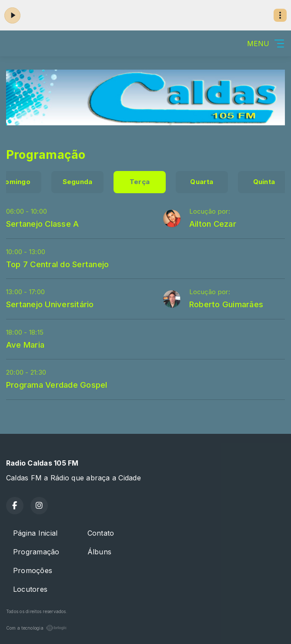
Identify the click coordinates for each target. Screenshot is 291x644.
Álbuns (99, 552)
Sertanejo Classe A (42, 224)
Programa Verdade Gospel (57, 385)
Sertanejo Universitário (50, 304)
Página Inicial (35, 533)
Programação (36, 552)
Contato (101, 533)
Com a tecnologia (37, 628)
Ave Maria (25, 345)
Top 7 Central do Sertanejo (57, 264)
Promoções (33, 570)
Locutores (30, 589)
